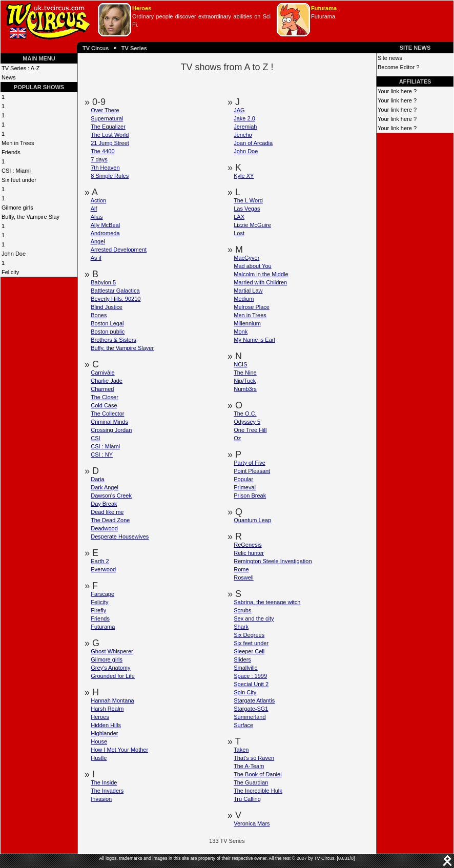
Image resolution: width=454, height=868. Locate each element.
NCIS (240, 364)
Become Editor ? (398, 67)
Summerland (250, 717)
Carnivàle (102, 373)
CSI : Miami (16, 171)
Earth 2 (100, 561)
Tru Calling (247, 799)
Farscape (102, 594)
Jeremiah (245, 127)
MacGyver (246, 258)
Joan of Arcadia (253, 143)
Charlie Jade (107, 381)
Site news (390, 58)
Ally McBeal (105, 225)
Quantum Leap (252, 520)
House (99, 741)
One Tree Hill (250, 430)
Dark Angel (105, 487)
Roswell (244, 577)
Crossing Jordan (111, 430)
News (9, 77)
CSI (95, 438)
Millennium (247, 323)
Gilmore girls (17, 208)
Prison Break (250, 495)
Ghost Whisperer (112, 651)
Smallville (245, 668)
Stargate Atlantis (254, 700)
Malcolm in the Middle (261, 274)
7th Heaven (105, 168)
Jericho (243, 135)
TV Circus (96, 48)
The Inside (104, 782)
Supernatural (107, 118)
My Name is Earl (254, 340)
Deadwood (104, 528)
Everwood (103, 569)
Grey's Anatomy (110, 668)
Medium (244, 299)
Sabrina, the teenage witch (267, 602)
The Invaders (107, 791)
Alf (94, 209)
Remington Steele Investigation (273, 561)
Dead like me (107, 512)
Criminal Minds (109, 422)
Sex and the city (254, 618)
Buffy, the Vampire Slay (30, 217)
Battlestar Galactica (115, 291)
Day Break (104, 504)
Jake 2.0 (244, 118)
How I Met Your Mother (119, 750)
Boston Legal (107, 323)
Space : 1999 (250, 676)
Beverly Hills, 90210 (116, 299)
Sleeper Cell (249, 651)
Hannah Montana (112, 700)
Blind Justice (107, 307)
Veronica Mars (252, 823)
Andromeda (105, 233)
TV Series (134, 48)
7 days (99, 159)
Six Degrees (249, 635)
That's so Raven (254, 758)
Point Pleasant (252, 471)
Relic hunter (249, 553)
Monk (241, 332)
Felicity (10, 272)
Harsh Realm (107, 709)
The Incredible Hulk (258, 791)
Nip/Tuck (245, 381)
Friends (11, 152)
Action (99, 200)
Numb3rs (245, 389)
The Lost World (110, 135)
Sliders (242, 659)
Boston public (108, 332)
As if (96, 258)
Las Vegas (247, 209)
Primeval (245, 487)
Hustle (99, 758)
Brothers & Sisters (114, 340)
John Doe (14, 254)
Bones (99, 315)
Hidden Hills (106, 725)
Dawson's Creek (111, 495)
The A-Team (249, 766)
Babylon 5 (103, 282)
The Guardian (251, 782)
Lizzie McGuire (252, 225)
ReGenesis (247, 545)
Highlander (104, 733)
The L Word (248, 200)
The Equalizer (108, 127)
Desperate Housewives (120, 536)
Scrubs (242, 610)
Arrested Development (119, 250)
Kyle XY (244, 176)
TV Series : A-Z (21, 68)
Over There (105, 110)
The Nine (245, 373)
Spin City (245, 692)
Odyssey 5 (247, 422)
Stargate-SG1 (251, 709)
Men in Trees (18, 143)
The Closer (105, 397)
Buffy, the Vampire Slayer (122, 348)
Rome (241, 569)
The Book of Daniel (258, 774)
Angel (98, 241)
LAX (239, 217)
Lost (239, 233)
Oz (237, 438)
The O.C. (245, 414)
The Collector (107, 414)
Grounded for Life (113, 676)
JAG (239, 110)
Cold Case (104, 405)
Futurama (324, 8)
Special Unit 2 (251, 684)
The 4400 (102, 151)
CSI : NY (102, 454)
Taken (241, 750)
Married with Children (260, 282)
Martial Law (248, 291)
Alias (97, 217)
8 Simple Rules (110, 176)
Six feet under (19, 180)
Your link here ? (397, 91)
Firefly (98, 610)
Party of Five (250, 463)
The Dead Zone (110, 520)
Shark (241, 627)
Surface (243, 725)
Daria (97, 479)
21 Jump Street (110, 143)
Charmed (102, 389)
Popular (243, 479)
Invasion (101, 799)
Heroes (142, 8)
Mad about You (252, 266)
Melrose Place (252, 307)
